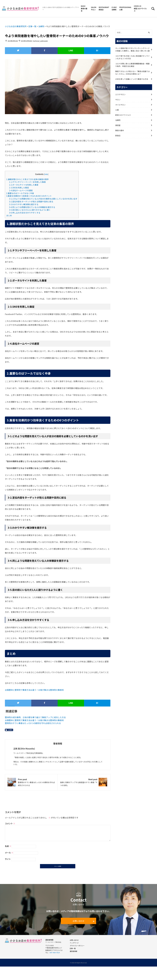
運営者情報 (73, 951)
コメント (10, 823)
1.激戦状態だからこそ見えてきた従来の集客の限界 (27, 179)
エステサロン (120, 94)
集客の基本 (120, 130)
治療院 (10, 730)
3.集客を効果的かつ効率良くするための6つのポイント (29, 196)
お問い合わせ (78, 921)
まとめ (9, 215)
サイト (8, 859)
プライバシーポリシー (77, 946)
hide (46, 174)
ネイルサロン (120, 105)
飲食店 (118, 136)
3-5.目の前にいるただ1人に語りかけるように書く (30, 210)
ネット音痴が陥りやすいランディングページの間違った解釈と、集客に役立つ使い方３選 (132, 49)
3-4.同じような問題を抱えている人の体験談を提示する (32, 207)
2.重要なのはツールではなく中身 (20, 193)
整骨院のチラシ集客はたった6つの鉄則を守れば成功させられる (33, 723)
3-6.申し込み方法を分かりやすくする (25, 213)
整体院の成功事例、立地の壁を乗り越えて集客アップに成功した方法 (35, 717)
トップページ (74, 943)
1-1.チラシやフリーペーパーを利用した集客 (27, 182)
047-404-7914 (55, 953)
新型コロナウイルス (123, 115)
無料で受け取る (105, 976)
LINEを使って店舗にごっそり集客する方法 (132, 79)
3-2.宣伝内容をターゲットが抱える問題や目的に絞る (31, 201)
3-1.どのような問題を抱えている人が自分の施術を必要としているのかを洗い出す (43, 199)
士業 (117, 110)
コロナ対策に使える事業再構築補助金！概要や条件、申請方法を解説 (132, 65)
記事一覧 (73, 949)
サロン (118, 100)
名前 (8, 846)
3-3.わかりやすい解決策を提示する (24, 204)
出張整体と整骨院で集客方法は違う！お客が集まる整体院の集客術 (34, 690)
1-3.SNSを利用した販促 (19, 188)
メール (9, 853)
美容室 (118, 125)
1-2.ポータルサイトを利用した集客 (24, 185)
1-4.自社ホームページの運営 (21, 190)
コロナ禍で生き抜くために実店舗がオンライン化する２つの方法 (132, 57)
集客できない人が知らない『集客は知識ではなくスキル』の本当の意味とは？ (132, 73)
